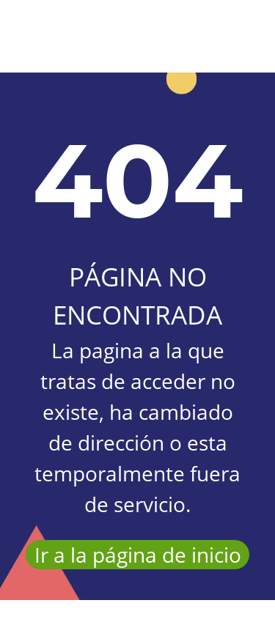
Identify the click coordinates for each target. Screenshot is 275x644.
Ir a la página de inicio (138, 555)
